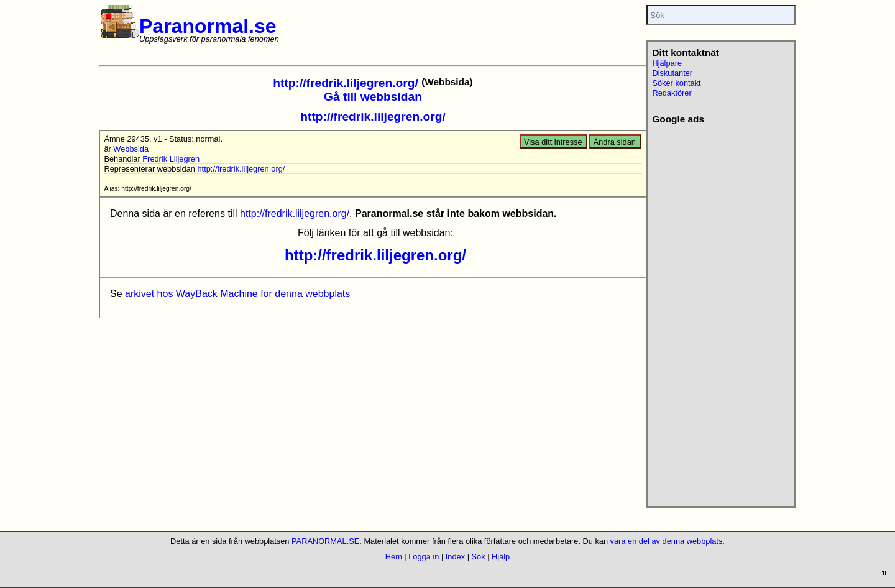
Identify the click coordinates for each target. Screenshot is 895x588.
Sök (479, 557)
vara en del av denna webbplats (667, 541)
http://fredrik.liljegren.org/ (345, 83)
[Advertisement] (721, 311)
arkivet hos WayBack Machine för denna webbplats (237, 294)
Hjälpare (667, 63)
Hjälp (501, 557)
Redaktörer (672, 93)
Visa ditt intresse (553, 142)
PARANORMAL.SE (325, 541)
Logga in (424, 557)
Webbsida (131, 149)
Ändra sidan (615, 142)
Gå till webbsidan (373, 97)
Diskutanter (672, 73)
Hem (394, 557)
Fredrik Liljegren (171, 159)
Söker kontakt (676, 83)
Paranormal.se (208, 26)
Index (455, 557)
